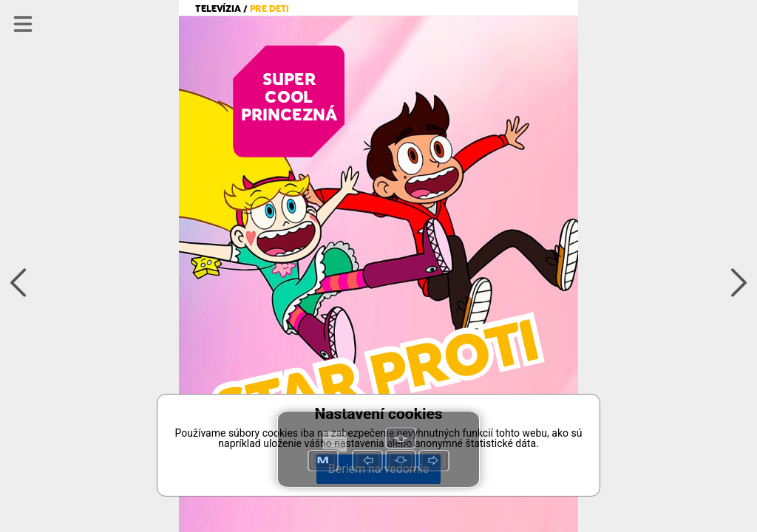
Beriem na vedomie (378, 469)
